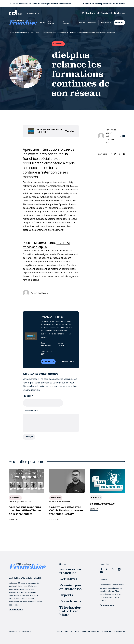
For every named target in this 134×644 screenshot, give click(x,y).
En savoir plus (16, 609)
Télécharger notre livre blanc (70, 611)
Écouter (94, 509)
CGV (77, 631)
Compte (103, 13)
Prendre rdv (48, 361)
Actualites (42, 23)
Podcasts (106, 23)
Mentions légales (91, 631)
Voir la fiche (68, 361)
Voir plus (70, 131)
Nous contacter (65, 631)
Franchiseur (92, 23)
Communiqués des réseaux (20, 502)
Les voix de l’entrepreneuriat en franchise (104, 4)
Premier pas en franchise (68, 23)
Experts (82, 23)
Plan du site (119, 631)
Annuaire (119, 23)
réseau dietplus (68, 182)
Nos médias (34, 14)
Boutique (88, 13)
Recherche (118, 13)
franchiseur (47, 226)
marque (27, 219)
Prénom (28, 396)
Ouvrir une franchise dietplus (46, 245)
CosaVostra (26, 631)
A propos (106, 631)
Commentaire (31, 410)
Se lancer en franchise (52, 23)
